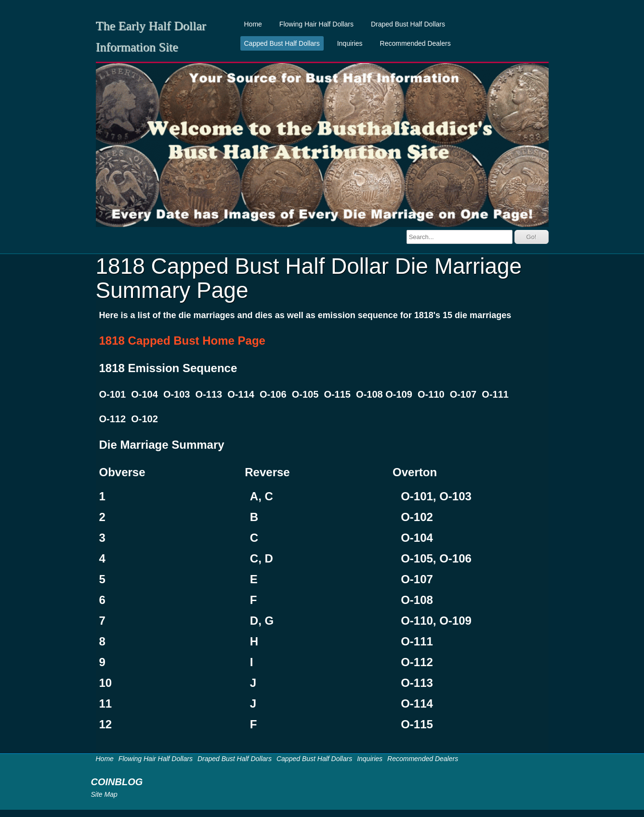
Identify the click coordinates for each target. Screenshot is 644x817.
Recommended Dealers (415, 43)
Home (253, 24)
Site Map (104, 794)
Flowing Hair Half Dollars (316, 24)
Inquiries (350, 43)
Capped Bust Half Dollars (282, 43)
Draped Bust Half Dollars (408, 24)
